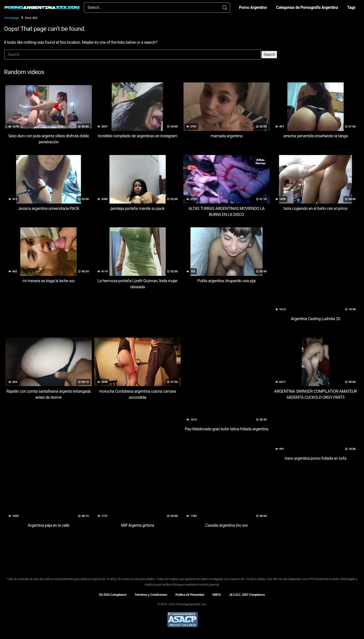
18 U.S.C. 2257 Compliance (247, 595)
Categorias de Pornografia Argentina (307, 7)
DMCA (217, 595)
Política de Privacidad (190, 595)
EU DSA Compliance (113, 595)
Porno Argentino (253, 7)
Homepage (12, 18)
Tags (351, 7)
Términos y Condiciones (151, 595)
